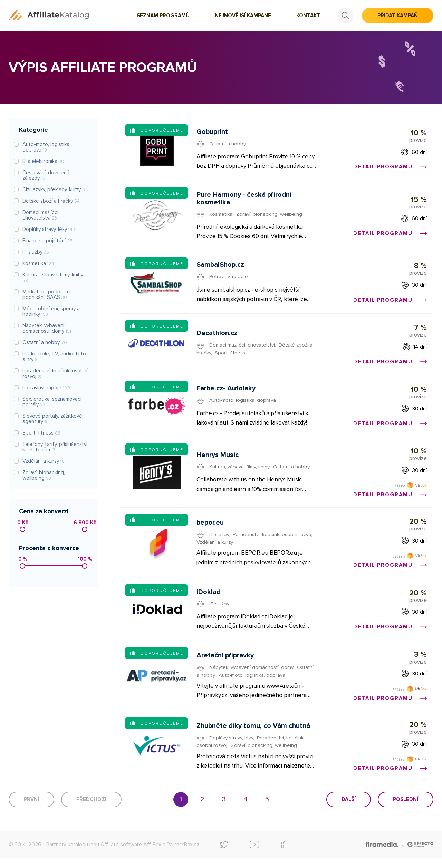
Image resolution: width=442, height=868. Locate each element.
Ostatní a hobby (228, 144)
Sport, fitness (231, 356)
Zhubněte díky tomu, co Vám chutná (254, 735)
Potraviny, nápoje (229, 279)
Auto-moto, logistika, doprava (244, 404)
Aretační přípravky (225, 664)
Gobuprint (213, 132)
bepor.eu (210, 529)
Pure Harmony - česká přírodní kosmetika (244, 200)
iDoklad (209, 599)
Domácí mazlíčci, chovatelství (243, 348)
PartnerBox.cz (183, 854)
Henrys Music (218, 457)
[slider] (22, 529)
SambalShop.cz (221, 267)
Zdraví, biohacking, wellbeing (270, 215)
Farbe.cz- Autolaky (226, 393)
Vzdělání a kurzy (215, 548)
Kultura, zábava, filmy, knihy (240, 469)
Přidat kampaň (398, 16)
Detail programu (390, 167)
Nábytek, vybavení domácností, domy (252, 675)
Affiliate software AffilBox (131, 854)
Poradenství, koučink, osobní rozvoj (273, 540)
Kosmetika (221, 215)
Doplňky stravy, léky (232, 747)
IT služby (219, 540)
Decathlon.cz (217, 337)
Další (349, 809)
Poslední (406, 809)
